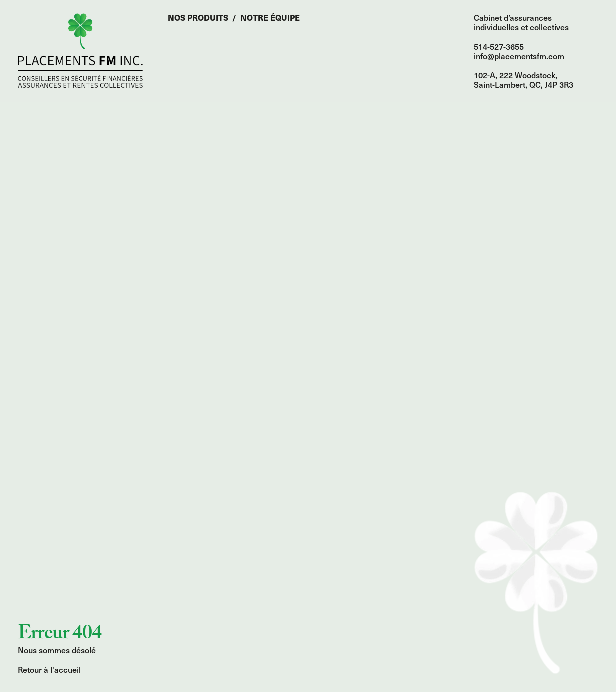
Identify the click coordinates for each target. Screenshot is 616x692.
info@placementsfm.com (519, 56)
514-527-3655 (499, 46)
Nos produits (198, 17)
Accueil (80, 50)
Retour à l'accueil (49, 669)
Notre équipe (270, 17)
